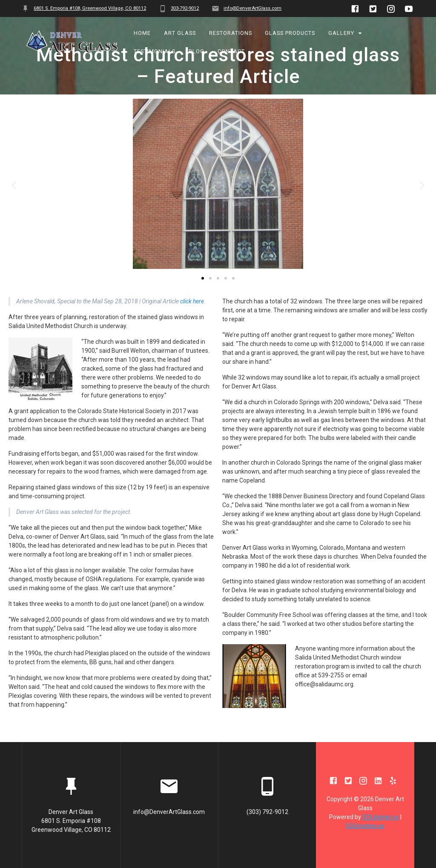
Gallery (341, 33)
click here (192, 326)
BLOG (196, 51)
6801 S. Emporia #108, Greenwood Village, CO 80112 (90, 8)
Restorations (231, 33)
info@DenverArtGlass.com (252, 8)
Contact (231, 51)
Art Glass (180, 33)
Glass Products (290, 33)
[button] (203, 303)
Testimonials (155, 51)
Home (143, 33)
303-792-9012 (185, 8)
